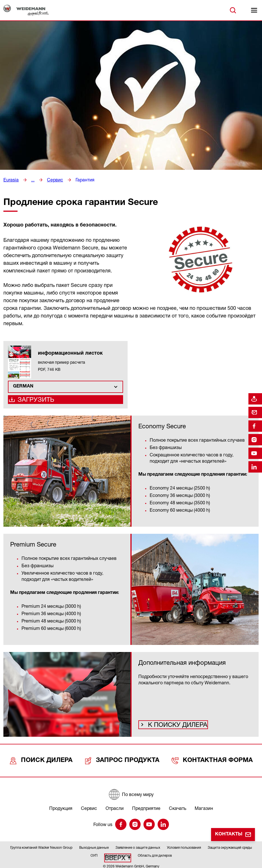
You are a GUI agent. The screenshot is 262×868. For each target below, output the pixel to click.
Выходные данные (94, 844)
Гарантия (80, 180)
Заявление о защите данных (138, 844)
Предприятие (146, 805)
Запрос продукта (125, 761)
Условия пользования (184, 844)
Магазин (204, 805)
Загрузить (33, 401)
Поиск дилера (43, 761)
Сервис (52, 180)
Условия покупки (118, 852)
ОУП (94, 852)
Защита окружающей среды (230, 844)
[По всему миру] (131, 791)
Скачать (178, 805)
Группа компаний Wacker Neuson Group (41, 844)
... (31, 180)
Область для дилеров (155, 852)
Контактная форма (213, 761)
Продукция (61, 805)
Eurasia (10, 180)
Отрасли (115, 805)
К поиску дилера (171, 727)
